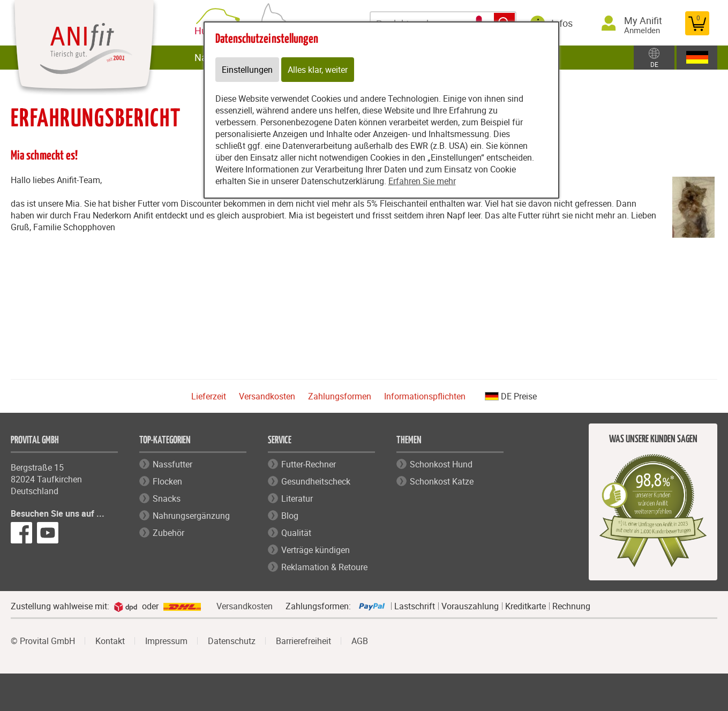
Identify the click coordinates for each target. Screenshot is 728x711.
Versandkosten (267, 396)
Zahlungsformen (340, 396)
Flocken (167, 481)
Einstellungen (247, 70)
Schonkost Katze (442, 481)
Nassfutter (172, 464)
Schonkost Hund (441, 464)
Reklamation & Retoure (324, 567)
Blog (290, 516)
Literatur (297, 498)
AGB (360, 641)
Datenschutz (232, 641)
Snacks (167, 498)
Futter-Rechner (309, 464)
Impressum (166, 641)
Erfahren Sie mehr (422, 181)
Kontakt (110, 641)
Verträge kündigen (316, 550)
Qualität (296, 533)
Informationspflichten (425, 396)
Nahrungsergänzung (191, 516)
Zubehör (168, 533)
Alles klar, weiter (318, 70)
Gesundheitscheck (316, 481)
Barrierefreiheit (303, 641)
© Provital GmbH (43, 641)
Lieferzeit (209, 396)
